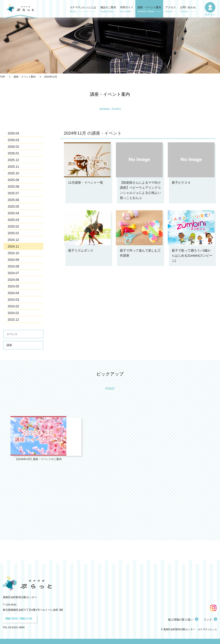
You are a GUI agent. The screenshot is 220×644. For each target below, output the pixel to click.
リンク (208, 620)
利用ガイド (127, 10)
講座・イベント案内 (149, 10)
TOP (3, 77)
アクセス (171, 10)
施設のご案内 (108, 10)
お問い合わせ (188, 10)
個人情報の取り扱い (181, 620)
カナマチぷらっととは (83, 10)
